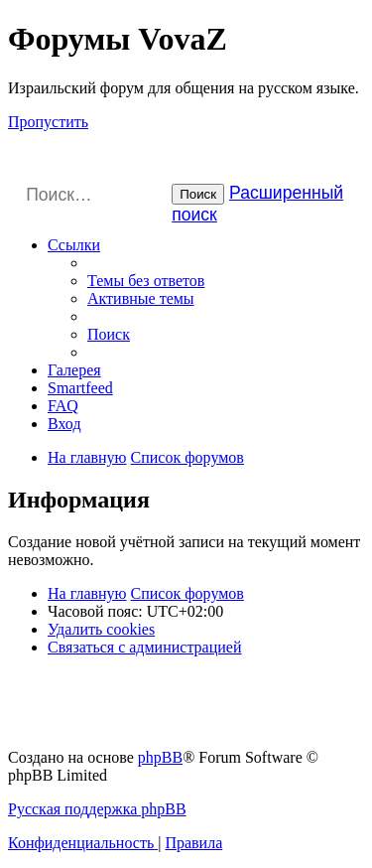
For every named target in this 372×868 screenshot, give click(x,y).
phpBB (160, 757)
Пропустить (48, 122)
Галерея (74, 370)
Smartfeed (80, 388)
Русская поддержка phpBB (97, 809)
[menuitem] (146, 281)
